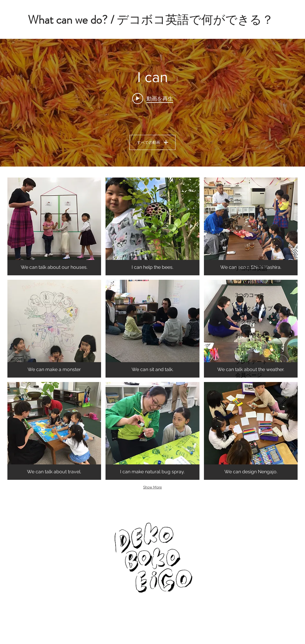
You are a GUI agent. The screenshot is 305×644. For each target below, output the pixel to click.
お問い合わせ (251, 335)
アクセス (246, 322)
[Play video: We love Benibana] (153, 98)
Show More (152, 487)
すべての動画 (152, 142)
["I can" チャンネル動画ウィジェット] (152, 103)
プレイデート (251, 362)
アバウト (246, 282)
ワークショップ (254, 309)
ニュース (246, 349)
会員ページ (249, 375)
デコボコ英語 (251, 269)
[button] (54, 226)
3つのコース (250, 295)
